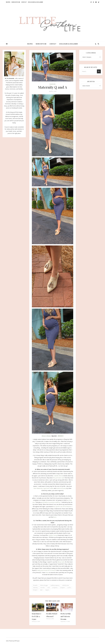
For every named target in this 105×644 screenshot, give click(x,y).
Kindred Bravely (61, 488)
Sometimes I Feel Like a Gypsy (37, 616)
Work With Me (16, 2)
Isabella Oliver (58, 476)
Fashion (52, 84)
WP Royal (17, 641)
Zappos (47, 590)
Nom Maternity (38, 488)
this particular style (59, 478)
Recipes (8, 2)
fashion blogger (44, 585)
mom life (42, 588)
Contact (24, 2)
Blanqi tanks (61, 562)
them (47, 572)
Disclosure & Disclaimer (35, 2)
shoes (49, 436)
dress (43, 436)
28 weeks (35, 585)
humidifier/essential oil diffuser (51, 502)
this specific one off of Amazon (62, 506)
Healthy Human (53, 535)
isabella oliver (66, 585)
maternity (35, 588)
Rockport (35, 590)
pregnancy (55, 588)
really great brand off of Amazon (46, 570)
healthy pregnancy (55, 585)
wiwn (41, 590)
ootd (48, 588)
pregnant (62, 588)
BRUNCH (61, 436)
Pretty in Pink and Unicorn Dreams (66, 616)
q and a (69, 588)
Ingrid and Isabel (48, 488)
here (55, 517)
